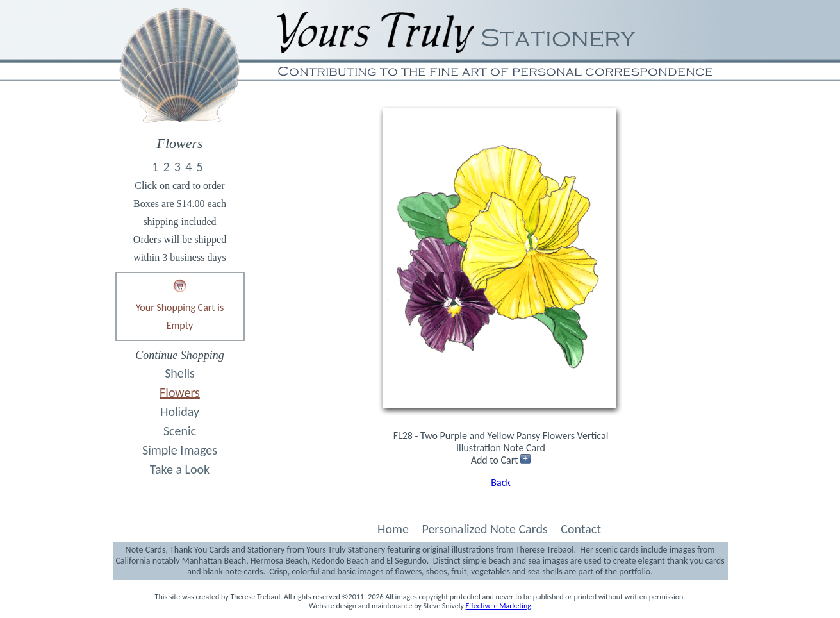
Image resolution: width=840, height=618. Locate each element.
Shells (180, 373)
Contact (581, 529)
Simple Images (180, 450)
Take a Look (180, 469)
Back (500, 482)
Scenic (180, 431)
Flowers (180, 392)
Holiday (180, 412)
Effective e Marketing (498, 606)
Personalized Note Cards (484, 529)
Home (393, 529)
